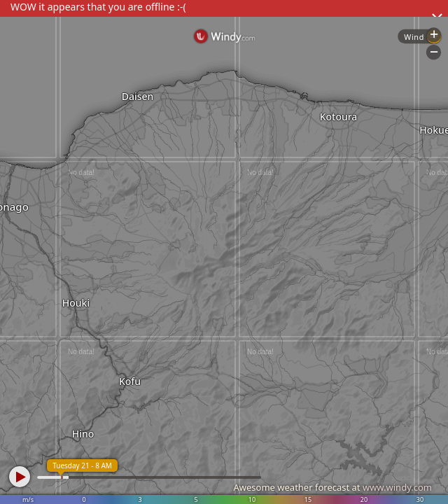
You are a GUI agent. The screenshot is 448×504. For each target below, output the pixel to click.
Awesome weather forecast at (332, 487)
